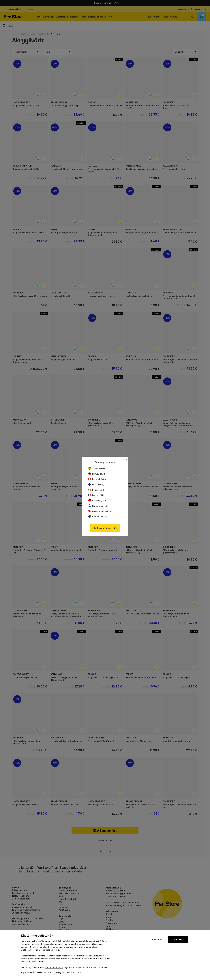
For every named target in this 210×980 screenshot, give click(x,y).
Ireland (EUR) (96, 490)
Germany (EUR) (97, 501)
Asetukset (157, 940)
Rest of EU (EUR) (98, 517)
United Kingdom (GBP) (100, 511)
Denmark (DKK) (97, 479)
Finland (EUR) (96, 485)
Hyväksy (178, 940)
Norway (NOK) (97, 474)
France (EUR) (96, 495)
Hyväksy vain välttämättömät (68, 972)
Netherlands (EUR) (98, 506)
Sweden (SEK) (97, 468)
